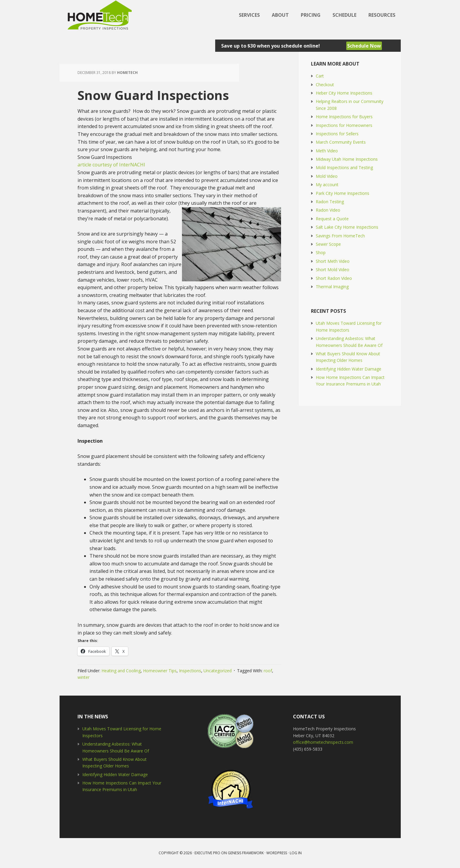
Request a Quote (332, 219)
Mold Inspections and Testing (344, 167)
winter (84, 677)
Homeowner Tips (160, 671)
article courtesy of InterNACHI (111, 165)
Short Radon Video (334, 278)
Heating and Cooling (121, 671)
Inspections (190, 671)
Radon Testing (330, 202)
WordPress (277, 853)
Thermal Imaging (332, 287)
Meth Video (327, 151)
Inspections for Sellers (337, 134)
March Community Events (341, 142)
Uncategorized (218, 671)
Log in (296, 853)
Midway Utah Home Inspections (347, 159)
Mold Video (327, 176)
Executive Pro (207, 853)
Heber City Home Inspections (344, 93)
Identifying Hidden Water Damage (349, 369)
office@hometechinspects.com (323, 742)
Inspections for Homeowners (344, 125)
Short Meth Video (333, 261)
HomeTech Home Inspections (98, 15)
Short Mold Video (333, 270)
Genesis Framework (246, 853)
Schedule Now (364, 46)
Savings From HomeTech (340, 236)
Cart (320, 76)
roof (268, 671)
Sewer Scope (328, 244)
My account (327, 185)
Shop (321, 252)
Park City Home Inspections (343, 193)
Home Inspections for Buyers (344, 117)
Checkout (325, 85)
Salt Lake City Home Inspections (347, 227)
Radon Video (328, 210)
